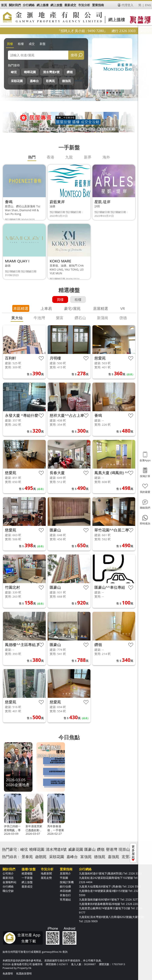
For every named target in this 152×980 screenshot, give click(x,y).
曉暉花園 (30, 72)
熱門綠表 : (10, 857)
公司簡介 (8, 873)
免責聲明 (8, 973)
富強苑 (86, 857)
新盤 (43, 44)
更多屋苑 (133, 853)
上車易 (46, 308)
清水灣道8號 (51, 72)
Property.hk (24, 968)
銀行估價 (65, 886)
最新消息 (8, 878)
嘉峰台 (34, 81)
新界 (88, 157)
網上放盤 (27, 882)
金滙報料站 (9, 882)
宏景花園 (129, 857)
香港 (50, 157)
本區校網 (65, 891)
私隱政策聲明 (24, 973)
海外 (106, 157)
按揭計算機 (67, 882)
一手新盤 (27, 878)
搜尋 (74, 55)
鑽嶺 (70, 72)
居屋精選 (101, 308)
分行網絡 (8, 886)
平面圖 (64, 878)
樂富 (60, 318)
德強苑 (66, 81)
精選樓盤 (27, 873)
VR (123, 308)
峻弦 (14, 72)
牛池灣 (39, 318)
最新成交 (27, 886)
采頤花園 (17, 81)
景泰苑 (27, 857)
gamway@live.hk (52, 952)
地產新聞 (46, 873)
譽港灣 (112, 849)
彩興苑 (50, 81)
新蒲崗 (103, 318)
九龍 (69, 157)
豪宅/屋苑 (72, 308)
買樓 (10, 44)
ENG (148, 5)
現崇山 (124, 849)
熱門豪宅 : (10, 849)
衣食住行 (65, 895)
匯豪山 (90, 849)
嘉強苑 (114, 857)
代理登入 (127, 5)
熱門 (32, 157)
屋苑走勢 (46, 878)
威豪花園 (76, 849)
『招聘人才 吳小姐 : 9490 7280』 (93, 31)
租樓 (21, 44)
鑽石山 (80, 318)
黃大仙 (17, 318)
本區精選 (21, 308)
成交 (32, 44)
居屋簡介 (65, 873)
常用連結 (65, 899)
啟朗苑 (41, 857)
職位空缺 (8, 891)
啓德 (123, 318)
